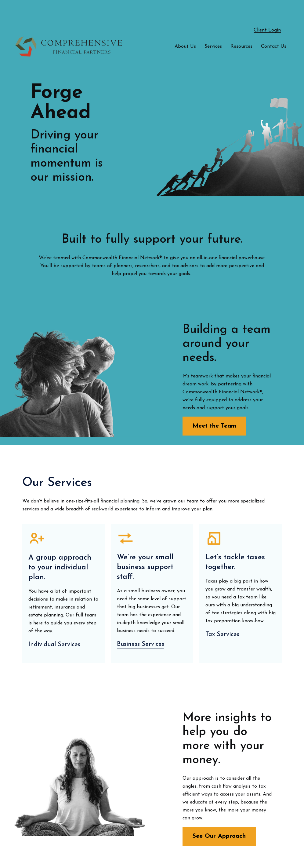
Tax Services (222, 616)
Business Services (141, 626)
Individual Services (54, 626)
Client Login (267, 12)
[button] (185, 28)
